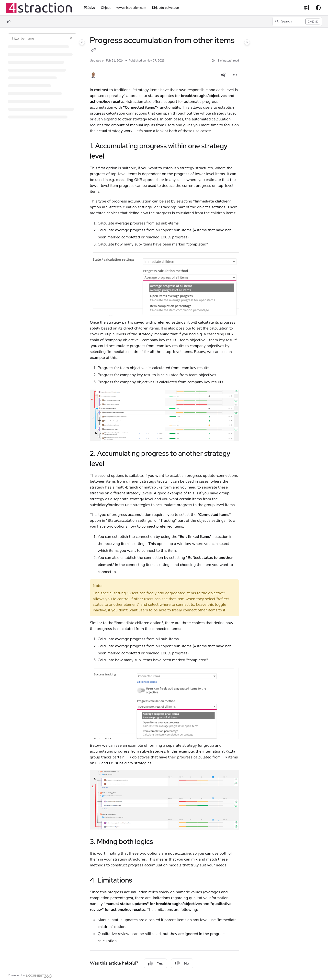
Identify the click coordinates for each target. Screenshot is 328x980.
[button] (297, 21)
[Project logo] (39, 8)
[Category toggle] (82, 42)
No (182, 963)
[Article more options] (235, 75)
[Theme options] (318, 8)
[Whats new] (306, 8)
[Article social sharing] (223, 75)
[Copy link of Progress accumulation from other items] (94, 51)
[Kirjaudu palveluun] (166, 8)
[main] (164, 504)
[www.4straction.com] (131, 8)
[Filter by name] (42, 38)
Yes (155, 963)
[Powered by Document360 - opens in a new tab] (30, 975)
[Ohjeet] (106, 8)
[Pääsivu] (90, 8)
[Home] (9, 21)
